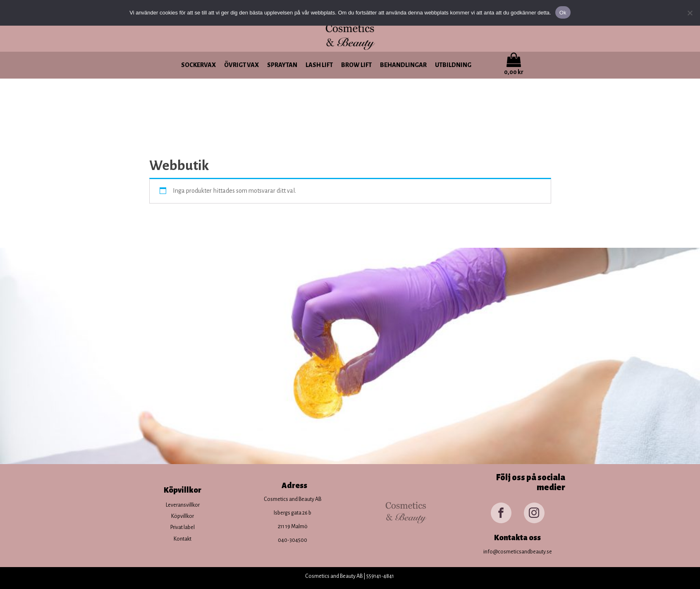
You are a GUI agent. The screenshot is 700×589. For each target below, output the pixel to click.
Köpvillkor (183, 516)
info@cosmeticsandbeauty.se (518, 552)
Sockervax (198, 65)
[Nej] (690, 13)
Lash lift (319, 65)
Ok (563, 13)
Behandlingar (403, 65)
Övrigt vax (241, 65)
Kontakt (183, 539)
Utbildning (453, 65)
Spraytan (282, 65)
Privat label (183, 527)
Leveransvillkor (183, 505)
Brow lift (356, 65)
